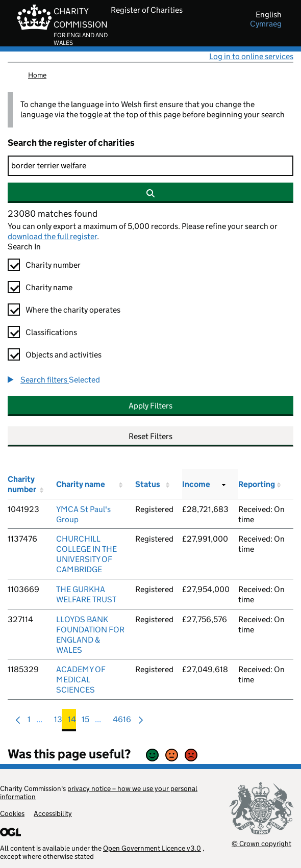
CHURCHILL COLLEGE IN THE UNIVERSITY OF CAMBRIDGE (86, 554)
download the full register (52, 236)
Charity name (49, 287)
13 (58, 722)
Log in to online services (251, 56)
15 (85, 722)
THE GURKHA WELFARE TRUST (86, 594)
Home (37, 75)
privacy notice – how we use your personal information (99, 793)
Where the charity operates (73, 310)
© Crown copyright (261, 843)
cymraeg (266, 24)
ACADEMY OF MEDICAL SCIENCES (81, 680)
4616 (122, 722)
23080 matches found (53, 214)
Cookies (12, 813)
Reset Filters (150, 436)
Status (148, 484)
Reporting (257, 484)
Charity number (53, 265)
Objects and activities (64, 355)
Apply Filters (150, 406)
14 (72, 722)
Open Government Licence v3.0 (152, 848)
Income (196, 484)
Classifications (51, 332)
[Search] (150, 166)
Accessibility (53, 813)
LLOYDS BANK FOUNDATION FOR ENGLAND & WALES (90, 635)
